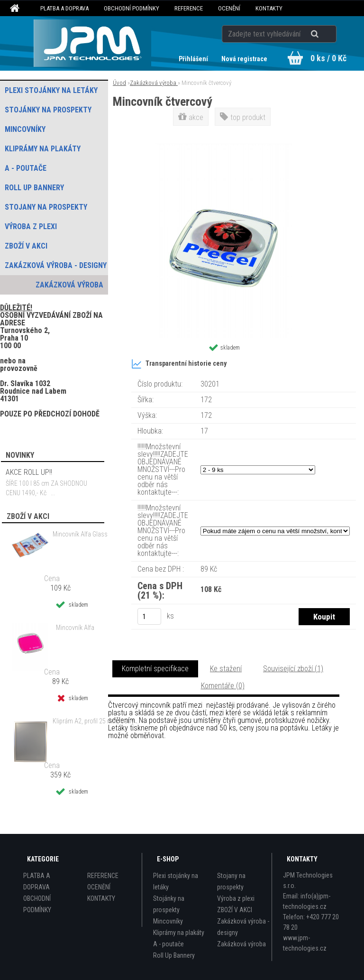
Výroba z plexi (236, 898)
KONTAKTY (269, 8)
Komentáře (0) (223, 686)
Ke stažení (226, 669)
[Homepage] (16, 9)
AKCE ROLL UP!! (29, 472)
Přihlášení (194, 59)
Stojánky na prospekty (169, 904)
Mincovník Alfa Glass (80, 534)
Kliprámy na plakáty (179, 933)
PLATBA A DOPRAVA (64, 8)
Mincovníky (168, 921)
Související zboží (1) (293, 669)
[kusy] (149, 616)
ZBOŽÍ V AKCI (235, 910)
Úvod (119, 83)
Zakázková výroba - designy (243, 927)
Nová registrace (244, 59)
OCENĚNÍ (229, 8)
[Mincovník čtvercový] (224, 147)
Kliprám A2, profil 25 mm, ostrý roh (97, 721)
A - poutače (168, 944)
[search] (326, 34)
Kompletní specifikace (155, 669)
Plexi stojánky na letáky (176, 881)
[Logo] (93, 43)
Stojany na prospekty (231, 881)
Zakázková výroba (154, 83)
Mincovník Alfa (75, 628)
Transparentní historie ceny (179, 364)
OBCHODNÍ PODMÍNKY (132, 8)
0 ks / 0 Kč (328, 58)
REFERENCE (189, 8)
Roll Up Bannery (174, 955)
